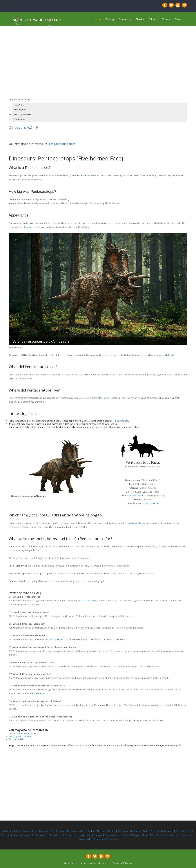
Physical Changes (131, 834)
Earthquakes (167, 830)
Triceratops (29, 227)
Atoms (27, 830)
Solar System (172, 834)
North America (151, 503)
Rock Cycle (157, 834)
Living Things (85, 834)
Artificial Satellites (12, 830)
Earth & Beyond (151, 830)
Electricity (181, 830)
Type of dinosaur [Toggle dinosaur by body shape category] (20, 119)
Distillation (136, 830)
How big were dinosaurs (21, 735)
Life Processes (69, 834)
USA (89, 398)
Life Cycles (54, 834)
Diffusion (111, 830)
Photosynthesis (112, 834)
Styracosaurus (145, 522)
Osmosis (98, 834)
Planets (146, 834)
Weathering (99, 838)
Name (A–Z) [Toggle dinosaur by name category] (18, 105)
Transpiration (187, 834)
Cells (34, 830)
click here (170, 355)
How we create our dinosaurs (23, 732)
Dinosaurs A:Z (20, 127)
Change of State (47, 830)
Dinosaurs (123, 830)
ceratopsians (15, 526)
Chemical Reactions (68, 830)
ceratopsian (45, 522)
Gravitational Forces (20, 834)
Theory (101, 830)
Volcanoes (112, 838)
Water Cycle (85, 838)
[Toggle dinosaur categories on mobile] (98, 100)
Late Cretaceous (135, 495)
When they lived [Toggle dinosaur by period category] (20, 110)
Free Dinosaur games (62, 144)
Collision (93, 830)
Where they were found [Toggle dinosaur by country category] (22, 114)
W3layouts (127, 862)
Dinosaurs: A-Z (16, 738)
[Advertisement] (98, 47)
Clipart (83, 830)
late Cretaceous (82, 175)
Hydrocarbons (39, 834)
